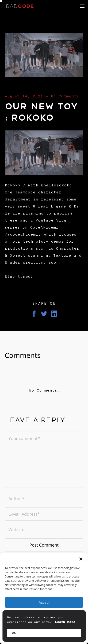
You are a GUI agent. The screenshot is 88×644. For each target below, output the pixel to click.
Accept (44, 602)
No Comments (65, 96)
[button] (81, 559)
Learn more (65, 622)
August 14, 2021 (24, 96)
